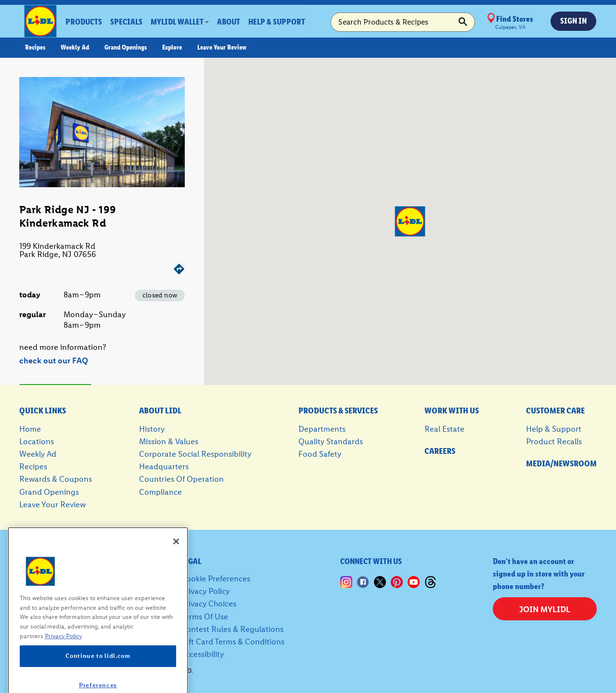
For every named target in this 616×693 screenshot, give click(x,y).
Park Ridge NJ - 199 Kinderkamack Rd (68, 216)
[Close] (176, 553)
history (152, 429)
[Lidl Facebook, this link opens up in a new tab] (363, 578)
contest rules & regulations (232, 629)
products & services (338, 411)
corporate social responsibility (195, 454)
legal (191, 561)
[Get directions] (102, 270)
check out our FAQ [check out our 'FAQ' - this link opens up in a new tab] (54, 360)
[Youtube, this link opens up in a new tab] (414, 578)
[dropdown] (180, 22)
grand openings (49, 492)
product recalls (554, 441)
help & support (554, 429)
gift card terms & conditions (233, 642)
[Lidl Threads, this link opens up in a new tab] (430, 578)
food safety (320, 454)
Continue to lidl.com (98, 668)
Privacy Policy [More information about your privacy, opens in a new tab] (63, 648)
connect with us (371, 561)
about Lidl (160, 411)
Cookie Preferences (216, 578)
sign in (573, 21)
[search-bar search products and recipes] (403, 22)
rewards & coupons (56, 479)
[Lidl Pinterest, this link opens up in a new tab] (397, 578)
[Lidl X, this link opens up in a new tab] (380, 578)
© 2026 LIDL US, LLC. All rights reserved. (131, 671)
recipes (33, 466)
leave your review (52, 504)
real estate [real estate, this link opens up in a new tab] (444, 429)
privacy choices (209, 603)
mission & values (169, 441)
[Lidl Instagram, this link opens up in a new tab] (346, 578)
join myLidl (545, 609)
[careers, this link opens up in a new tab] (452, 451)
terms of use (205, 616)
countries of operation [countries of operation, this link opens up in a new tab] (181, 479)
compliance (160, 492)
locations (37, 441)
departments (322, 429)
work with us (452, 411)
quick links (43, 411)
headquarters (164, 466)
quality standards (331, 441)
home (30, 429)
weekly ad (38, 454)
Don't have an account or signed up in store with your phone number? (539, 574)
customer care (555, 411)
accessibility (202, 654)
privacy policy (205, 591)
